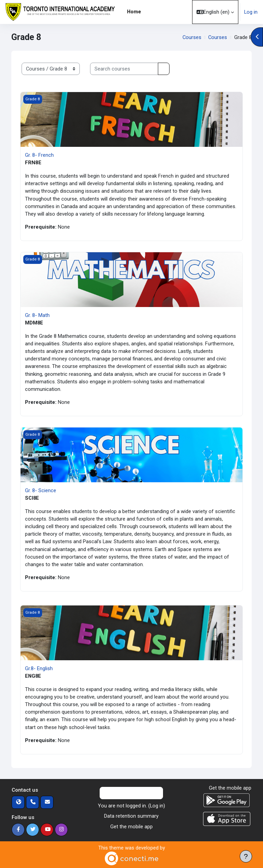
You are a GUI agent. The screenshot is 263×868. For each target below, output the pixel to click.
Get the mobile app (131, 827)
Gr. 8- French (39, 155)
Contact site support (131, 793)
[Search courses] (124, 69)
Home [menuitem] (134, 12)
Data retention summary (131, 816)
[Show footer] (246, 856)
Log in (251, 12)
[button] (215, 12)
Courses (192, 37)
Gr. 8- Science (41, 490)
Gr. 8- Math (37, 315)
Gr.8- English (39, 668)
